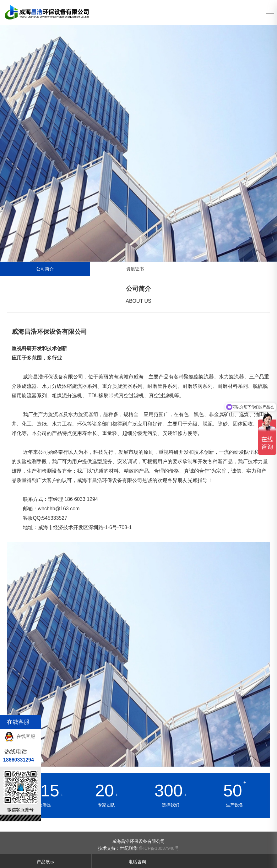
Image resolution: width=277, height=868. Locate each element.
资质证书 (135, 269)
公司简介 (45, 269)
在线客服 (20, 736)
